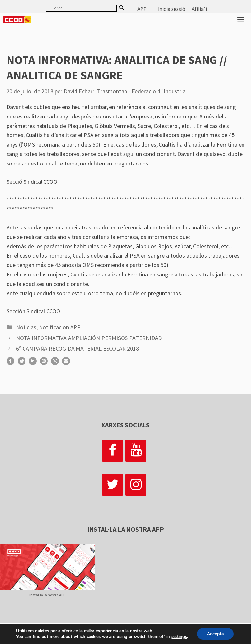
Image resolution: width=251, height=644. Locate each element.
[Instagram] (136, 485)
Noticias (26, 327)
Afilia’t (200, 9)
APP (142, 9)
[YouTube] (136, 451)
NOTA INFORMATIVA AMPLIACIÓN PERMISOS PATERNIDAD (89, 338)
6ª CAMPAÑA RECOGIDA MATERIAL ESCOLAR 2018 (77, 348)
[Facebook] (112, 451)
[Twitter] (112, 485)
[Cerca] (121, 8)
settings (179, 637)
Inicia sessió (172, 9)
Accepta (215, 634)
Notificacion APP (60, 327)
